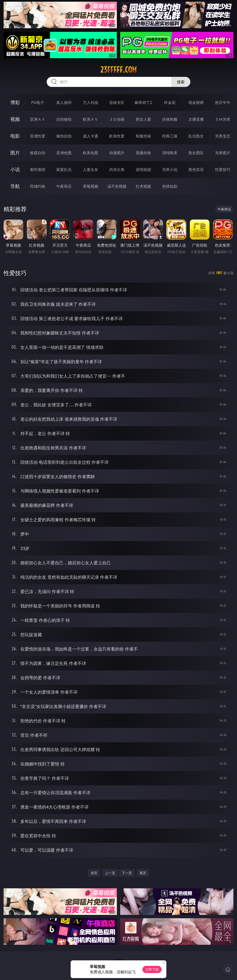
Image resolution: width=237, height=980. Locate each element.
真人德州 (64, 102)
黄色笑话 (196, 170)
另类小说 (170, 170)
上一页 (110, 873)
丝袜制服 (170, 119)
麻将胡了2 (143, 102)
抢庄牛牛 (223, 102)
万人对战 (90, 102)
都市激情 (38, 170)
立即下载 (152, 969)
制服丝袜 (143, 136)
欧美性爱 (117, 136)
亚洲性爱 (38, 136)
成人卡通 (90, 136)
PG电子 (37, 102)
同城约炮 (38, 186)
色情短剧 (170, 186)
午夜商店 (64, 186)
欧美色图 (90, 153)
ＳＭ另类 (223, 119)
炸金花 (170, 102)
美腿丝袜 (143, 153)
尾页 (143, 873)
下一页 (127, 873)
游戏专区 (117, 102)
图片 (15, 153)
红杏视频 (143, 186)
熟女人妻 (143, 119)
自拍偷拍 (64, 119)
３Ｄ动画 (117, 119)
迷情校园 (143, 170)
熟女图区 (196, 153)
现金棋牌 (196, 102)
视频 (15, 119)
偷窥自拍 (38, 153)
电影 (15, 136)
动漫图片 (117, 153)
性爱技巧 (223, 170)
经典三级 (170, 136)
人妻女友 (90, 170)
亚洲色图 (64, 153)
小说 (15, 169)
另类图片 (223, 153)
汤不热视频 (117, 186)
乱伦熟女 (196, 136)
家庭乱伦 (64, 170)
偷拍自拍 (64, 136)
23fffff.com (118, 70)
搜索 (181, 82)
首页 (94, 873)
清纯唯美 (170, 153)
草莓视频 (90, 186)
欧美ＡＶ (90, 119)
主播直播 (196, 119)
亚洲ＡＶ (38, 119)
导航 (15, 186)
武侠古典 (117, 170)
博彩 (15, 102)
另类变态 (223, 136)
